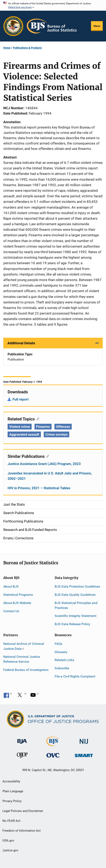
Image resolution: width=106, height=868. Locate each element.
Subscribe (62, 668)
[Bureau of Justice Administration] (22, 739)
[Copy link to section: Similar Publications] (47, 456)
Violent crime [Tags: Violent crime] (20, 427)
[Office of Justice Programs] (13, 26)
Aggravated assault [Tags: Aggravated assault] (24, 434)
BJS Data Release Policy (72, 624)
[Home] (52, 26)
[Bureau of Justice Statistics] (53, 744)
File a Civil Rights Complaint (75, 676)
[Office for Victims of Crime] (53, 755)
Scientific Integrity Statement (75, 616)
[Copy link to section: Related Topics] (37, 419)
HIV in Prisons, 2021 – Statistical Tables (39, 488)
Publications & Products (27, 48)
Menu (97, 26)
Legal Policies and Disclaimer (23, 811)
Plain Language (13, 791)
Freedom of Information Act (22, 831)
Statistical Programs (18, 595)
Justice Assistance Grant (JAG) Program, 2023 (44, 464)
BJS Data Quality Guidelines (75, 595)
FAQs (58, 644)
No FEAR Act (11, 821)
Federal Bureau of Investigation (26, 670)
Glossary (61, 652)
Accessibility (11, 781)
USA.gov (8, 840)
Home (7, 48)
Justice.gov (10, 850)
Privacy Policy (12, 801)
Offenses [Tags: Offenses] (63, 427)
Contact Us (11, 611)
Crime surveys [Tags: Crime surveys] (56, 434)
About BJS (11, 586)
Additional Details (21, 343)
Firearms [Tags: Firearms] (43, 427)
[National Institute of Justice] (84, 740)
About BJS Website (17, 603)
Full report (21, 399)
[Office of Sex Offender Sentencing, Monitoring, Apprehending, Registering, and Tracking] (84, 754)
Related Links (64, 660)
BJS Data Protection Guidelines (77, 586)
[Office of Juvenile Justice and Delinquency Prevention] (22, 756)
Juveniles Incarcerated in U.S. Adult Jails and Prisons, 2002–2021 (50, 476)
